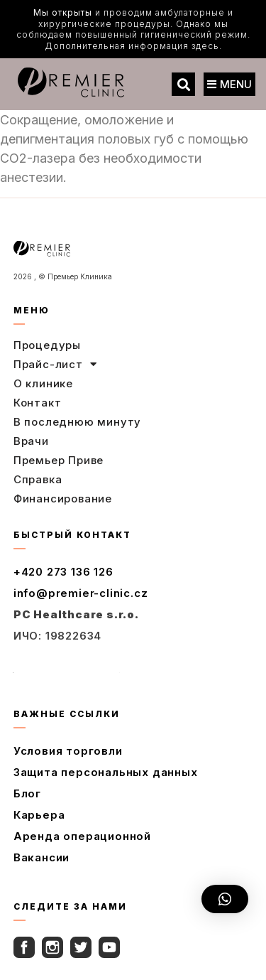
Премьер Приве (59, 460)
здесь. (207, 46)
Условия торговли (68, 751)
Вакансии (41, 857)
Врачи (31, 441)
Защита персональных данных (106, 772)
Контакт (38, 403)
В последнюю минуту (77, 422)
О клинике (43, 383)
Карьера (39, 815)
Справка (38, 479)
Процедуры (47, 345)
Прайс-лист (55, 365)
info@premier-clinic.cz (81, 593)
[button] (183, 84)
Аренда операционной (82, 836)
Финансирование (63, 499)
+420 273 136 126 (63, 572)
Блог (27, 793)
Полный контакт (67, 668)
